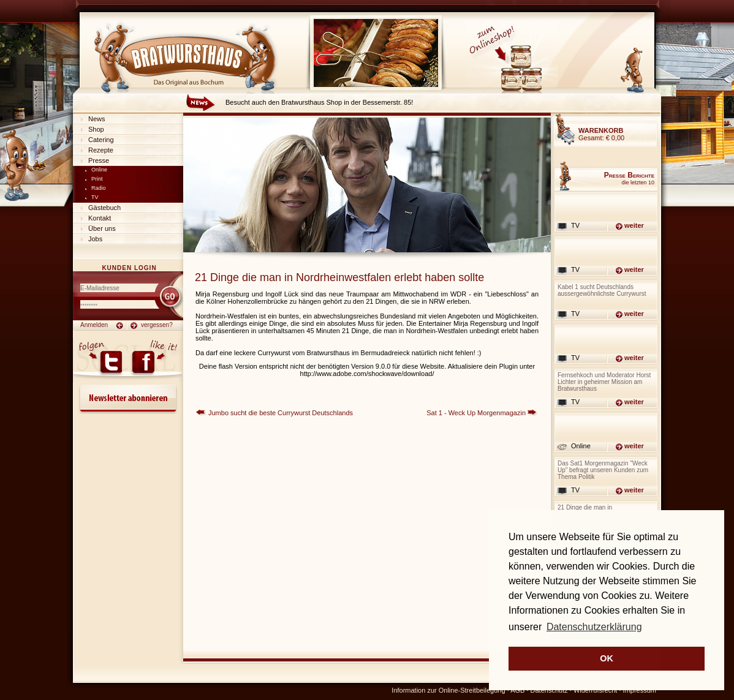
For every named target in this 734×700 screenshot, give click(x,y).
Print (97, 179)
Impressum (640, 690)
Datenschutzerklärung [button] (594, 627)
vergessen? (157, 325)
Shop (96, 129)
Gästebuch (104, 208)
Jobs (95, 239)
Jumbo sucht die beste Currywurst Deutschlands (281, 413)
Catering (101, 140)
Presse (99, 160)
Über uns (102, 228)
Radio (99, 188)
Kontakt (100, 218)
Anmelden (94, 325)
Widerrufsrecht (596, 690)
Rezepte (101, 150)
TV (95, 197)
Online (99, 170)
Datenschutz (549, 690)
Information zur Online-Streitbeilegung (448, 690)
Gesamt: (601, 134)
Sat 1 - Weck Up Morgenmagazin (476, 413)
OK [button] (607, 658)
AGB (517, 690)
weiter (634, 225)
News (97, 119)
